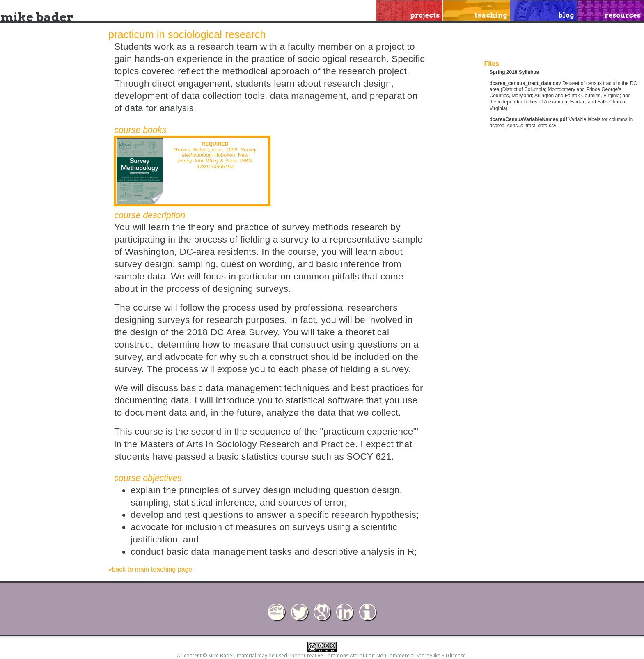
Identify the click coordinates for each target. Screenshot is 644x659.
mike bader (37, 17)
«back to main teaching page (150, 569)
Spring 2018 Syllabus (515, 72)
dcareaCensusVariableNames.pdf (528, 119)
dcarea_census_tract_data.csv (525, 83)
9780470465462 (215, 167)
